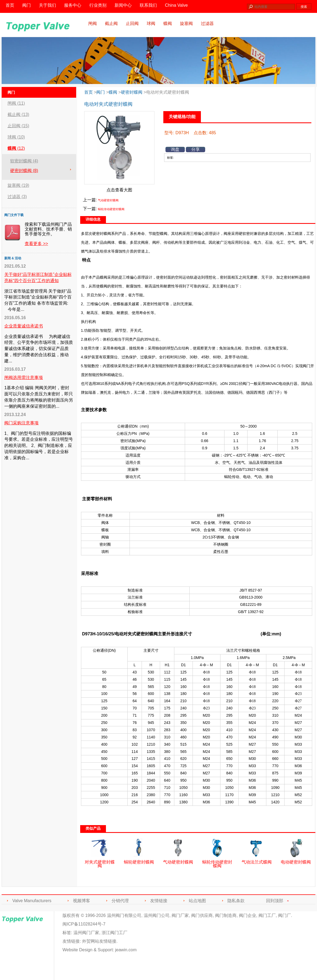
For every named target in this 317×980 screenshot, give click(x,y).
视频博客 (82, 901)
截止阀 (111, 23)
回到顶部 (275, 901)
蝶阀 (168, 23)
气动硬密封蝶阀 (108, 200)
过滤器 (207, 23)
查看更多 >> (36, 244)
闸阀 (93, 23)
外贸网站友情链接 (99, 941)
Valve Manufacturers (32, 901)
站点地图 (197, 901)
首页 (89, 92)
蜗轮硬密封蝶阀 (139, 860)
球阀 (151, 23)
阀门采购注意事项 (21, 423)
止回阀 (132, 23)
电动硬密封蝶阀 (296, 860)
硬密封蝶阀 (132, 92)
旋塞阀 (186, 23)
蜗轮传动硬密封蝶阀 (111, 209)
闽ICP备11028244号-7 (84, 924)
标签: (67, 933)
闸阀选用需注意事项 (24, 378)
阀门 (101, 92)
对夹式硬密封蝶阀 (100, 862)
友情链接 (159, 901)
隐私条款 (236, 901)
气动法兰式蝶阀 (257, 860)
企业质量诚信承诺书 (24, 326)
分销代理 (120, 901)
